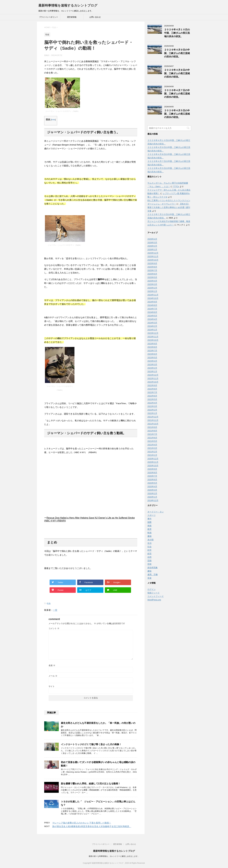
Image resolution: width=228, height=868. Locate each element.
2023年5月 (152, 358)
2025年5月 (152, 277)
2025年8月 (152, 267)
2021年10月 (153, 424)
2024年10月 (153, 298)
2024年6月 (152, 312)
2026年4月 (152, 239)
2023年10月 (153, 340)
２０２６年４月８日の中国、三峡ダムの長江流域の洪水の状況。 (177, 73)
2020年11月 (153, 462)
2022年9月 (152, 385)
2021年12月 (153, 417)
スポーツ (152, 515)
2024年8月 (152, 305)
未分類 (150, 540)
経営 (149, 554)
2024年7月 (152, 309)
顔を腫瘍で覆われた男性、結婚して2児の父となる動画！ (91, 784)
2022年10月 (153, 382)
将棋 (149, 526)
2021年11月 (153, 420)
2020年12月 (153, 459)
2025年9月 (152, 263)
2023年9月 (152, 344)
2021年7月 (152, 434)
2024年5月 (152, 316)
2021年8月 (152, 431)
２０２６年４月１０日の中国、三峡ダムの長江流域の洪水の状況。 (177, 33)
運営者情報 (72, 17)
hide (53, 120)
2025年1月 (152, 291)
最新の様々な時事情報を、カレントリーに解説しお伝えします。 (114, 856)
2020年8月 (152, 473)
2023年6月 (152, 354)
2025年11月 (153, 256)
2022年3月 (152, 406)
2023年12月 (153, 333)
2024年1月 (152, 330)
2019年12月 (153, 500)
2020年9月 (152, 469)
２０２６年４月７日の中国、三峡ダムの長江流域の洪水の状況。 (177, 94)
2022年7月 (152, 392)
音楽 (149, 578)
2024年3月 (152, 323)
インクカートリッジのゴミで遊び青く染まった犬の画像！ (91, 744)
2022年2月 (152, 410)
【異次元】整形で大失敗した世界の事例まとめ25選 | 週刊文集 (169, 207)
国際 (149, 522)
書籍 (149, 536)
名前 (52, 665)
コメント (54, 628)
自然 (149, 557)
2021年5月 (152, 441)
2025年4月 (152, 281)
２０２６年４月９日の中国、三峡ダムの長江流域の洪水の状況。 (177, 53)
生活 (149, 543)
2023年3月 (152, 365)
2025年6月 (152, 274)
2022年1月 (152, 413)
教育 (149, 529)
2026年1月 (152, 249)
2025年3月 (152, 284)
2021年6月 (152, 438)
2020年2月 (152, 493)
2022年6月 (152, 396)
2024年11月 (153, 295)
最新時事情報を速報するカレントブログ (68, 5)
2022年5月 (152, 399)
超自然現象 (153, 568)
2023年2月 (152, 368)
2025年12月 (153, 253)
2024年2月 (152, 326)
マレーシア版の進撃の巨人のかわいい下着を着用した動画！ (82, 823)
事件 (149, 519)
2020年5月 (152, 483)
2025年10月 (153, 260)
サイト (52, 686)
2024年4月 (152, 319)
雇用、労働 (153, 575)
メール (53, 676)
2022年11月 (153, 378)
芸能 (149, 561)
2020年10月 (153, 466)
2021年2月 (152, 452)
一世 (55, 610)
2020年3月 (152, 490)
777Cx (176, 186)
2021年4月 (152, 445)
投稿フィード (154, 593)
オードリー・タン (156, 512)
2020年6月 (152, 480)
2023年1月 (152, 371)
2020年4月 (152, 486)
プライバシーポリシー (49, 17)
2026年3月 (152, 243)
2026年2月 (152, 246)
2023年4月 (152, 361)
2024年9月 (152, 302)
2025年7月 (152, 270)
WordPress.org (154, 600)
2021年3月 (152, 448)
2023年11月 (153, 337)
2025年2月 (152, 288)
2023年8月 (152, 347)
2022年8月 (152, 389)
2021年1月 (152, 455)
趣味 (149, 571)
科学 (149, 550)
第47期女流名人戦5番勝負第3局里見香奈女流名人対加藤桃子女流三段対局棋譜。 (92, 826)
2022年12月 (153, 375)
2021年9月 (152, 427)
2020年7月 (152, 476)
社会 (49, 603)
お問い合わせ (95, 17)
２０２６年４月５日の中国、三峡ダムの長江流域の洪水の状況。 (177, 114)
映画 (149, 533)
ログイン (152, 589)
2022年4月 (152, 403)
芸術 (149, 564)
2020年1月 (152, 497)
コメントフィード (156, 596)
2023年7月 (152, 351)
